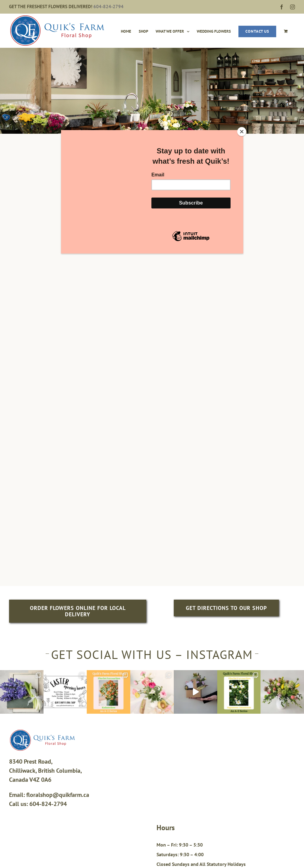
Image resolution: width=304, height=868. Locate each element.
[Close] (242, 132)
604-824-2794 (108, 7)
